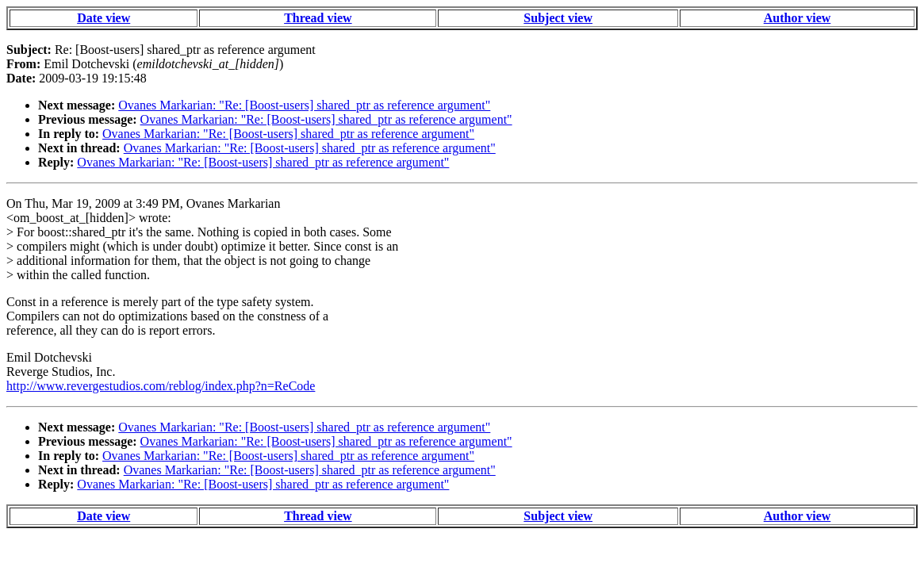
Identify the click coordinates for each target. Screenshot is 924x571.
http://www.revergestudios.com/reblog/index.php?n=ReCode (161, 386)
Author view (797, 18)
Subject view (558, 18)
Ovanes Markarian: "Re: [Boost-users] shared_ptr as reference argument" (304, 105)
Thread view (318, 18)
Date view (104, 18)
